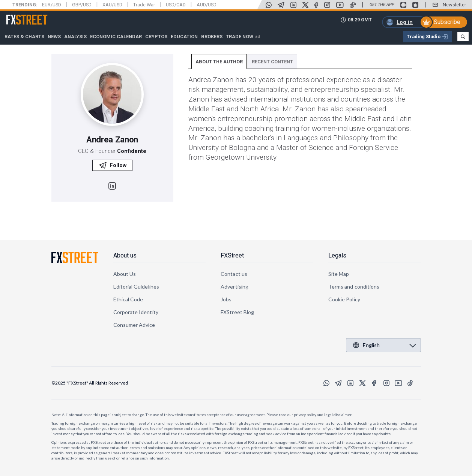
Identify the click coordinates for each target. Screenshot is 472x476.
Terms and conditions (354, 287)
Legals (337, 255)
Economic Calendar (116, 37)
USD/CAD (176, 5)
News (54, 37)
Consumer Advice (134, 325)
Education (184, 37)
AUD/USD (207, 5)
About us (125, 255)
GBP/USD (82, 5)
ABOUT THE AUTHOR (219, 62)
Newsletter (454, 5)
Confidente (132, 151)
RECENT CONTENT (272, 62)
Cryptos (156, 37)
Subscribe (447, 22)
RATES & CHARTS (24, 37)
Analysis (75, 37)
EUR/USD (52, 5)
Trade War (144, 5)
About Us (125, 274)
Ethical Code (128, 299)
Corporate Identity (136, 312)
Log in (405, 22)
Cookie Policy (344, 299)
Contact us (234, 274)
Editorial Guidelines (136, 287)
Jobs (226, 299)
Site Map (339, 274)
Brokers (212, 37)
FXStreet (18, 15)
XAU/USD (112, 5)
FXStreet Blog (237, 312)
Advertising (234, 287)
